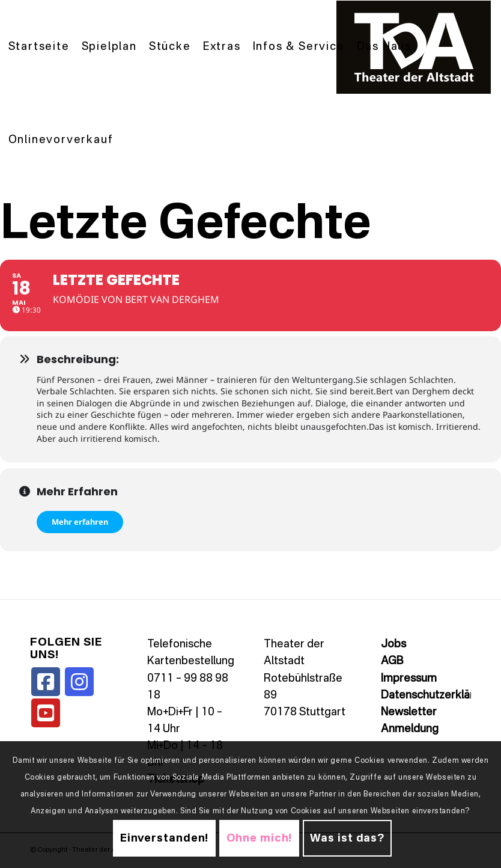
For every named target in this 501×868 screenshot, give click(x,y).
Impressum (409, 679)
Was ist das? (347, 839)
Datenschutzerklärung (437, 695)
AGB (392, 661)
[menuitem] (39, 47)
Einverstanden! (165, 839)
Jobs (393, 644)
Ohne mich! (259, 839)
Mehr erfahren (80, 522)
